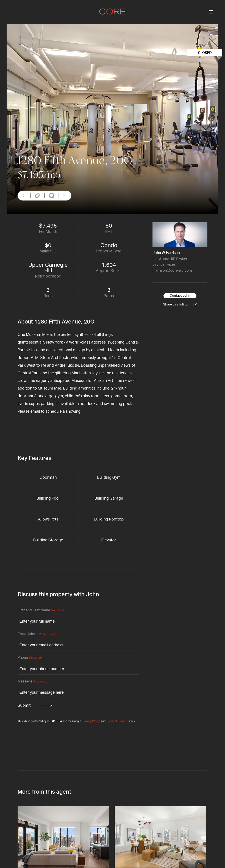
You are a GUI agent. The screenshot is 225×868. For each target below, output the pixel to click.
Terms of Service (117, 721)
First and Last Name (41, 611)
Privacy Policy (91, 721)
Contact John (180, 296)
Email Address (36, 634)
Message (32, 682)
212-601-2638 (164, 265)
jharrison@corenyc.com (172, 270)
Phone (30, 658)
